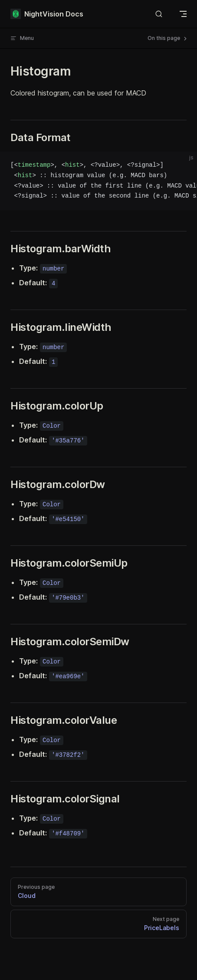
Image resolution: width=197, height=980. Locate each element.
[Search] (159, 14)
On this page (168, 38)
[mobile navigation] (183, 14)
